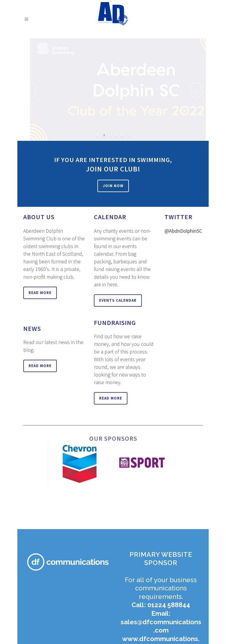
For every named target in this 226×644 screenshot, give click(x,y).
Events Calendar (118, 300)
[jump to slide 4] (122, 135)
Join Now (113, 186)
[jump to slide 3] (116, 135)
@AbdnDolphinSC (183, 231)
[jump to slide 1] (104, 135)
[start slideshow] (98, 135)
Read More (40, 293)
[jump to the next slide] (196, 90)
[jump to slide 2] (110, 135)
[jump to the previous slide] (30, 90)
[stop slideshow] (128, 135)
